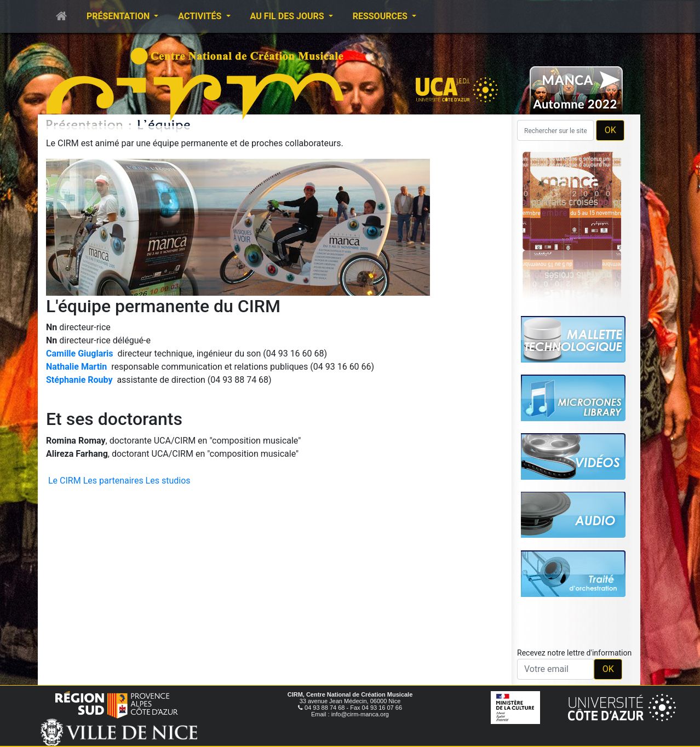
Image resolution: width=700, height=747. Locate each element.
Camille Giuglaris (80, 354)
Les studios (168, 481)
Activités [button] (201, 16)
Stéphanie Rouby (79, 380)
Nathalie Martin (76, 367)
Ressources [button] (381, 16)
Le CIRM (65, 481)
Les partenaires (113, 481)
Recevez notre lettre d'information (574, 653)
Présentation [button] (119, 16)
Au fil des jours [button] (288, 16)
